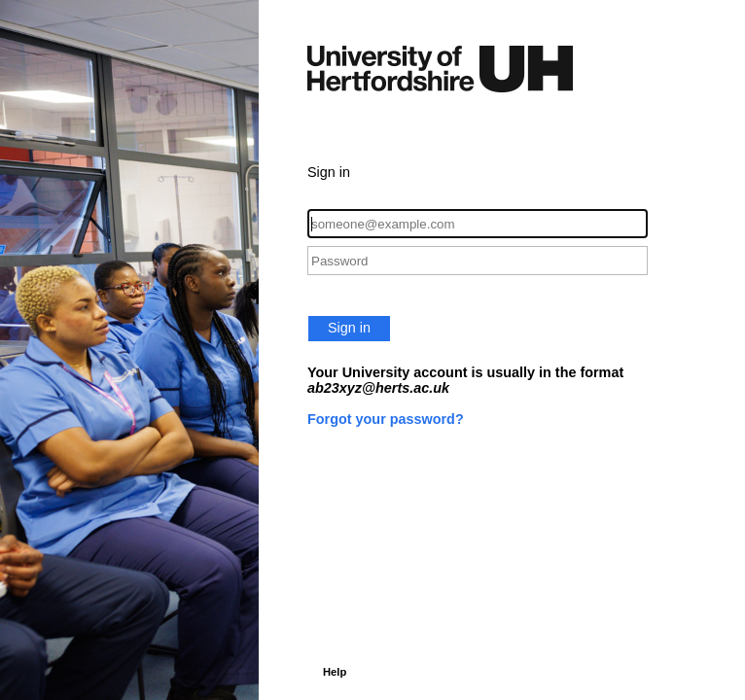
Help (335, 672)
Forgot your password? (386, 419)
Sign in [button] (349, 328)
